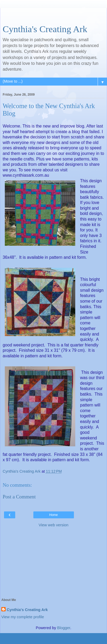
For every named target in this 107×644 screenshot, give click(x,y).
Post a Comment (19, 497)
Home (53, 515)
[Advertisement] (54, 15)
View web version (54, 525)
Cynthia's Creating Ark (45, 29)
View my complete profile (23, 617)
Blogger (64, 628)
